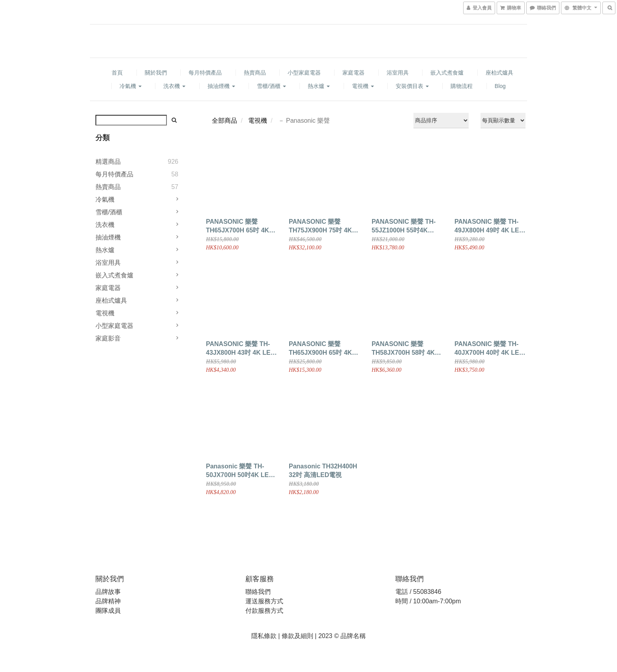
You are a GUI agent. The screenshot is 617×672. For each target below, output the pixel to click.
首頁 (117, 73)
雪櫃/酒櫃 (271, 86)
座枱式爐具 (499, 73)
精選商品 (108, 162)
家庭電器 (353, 73)
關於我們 (156, 73)
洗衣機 (174, 86)
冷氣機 (131, 86)
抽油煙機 (221, 86)
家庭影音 (108, 338)
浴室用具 (398, 73)
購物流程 (462, 86)
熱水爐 (319, 86)
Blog (500, 86)
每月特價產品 (205, 73)
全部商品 (224, 121)
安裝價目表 (412, 86)
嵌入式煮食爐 (447, 73)
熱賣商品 (255, 73)
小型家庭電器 (304, 73)
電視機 (363, 86)
